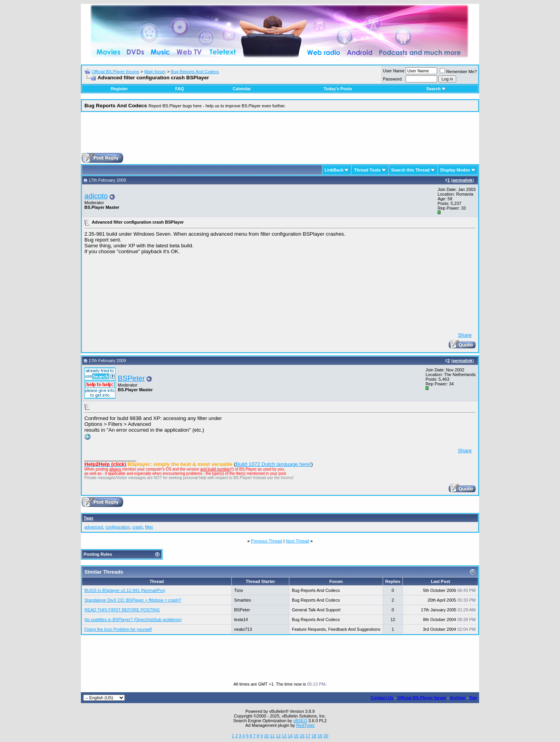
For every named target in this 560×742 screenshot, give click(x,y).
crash (137, 527)
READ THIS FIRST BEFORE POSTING (122, 610)
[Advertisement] (280, 135)
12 (278, 736)
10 (266, 736)
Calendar (242, 89)
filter (149, 527)
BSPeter (131, 378)
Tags (88, 518)
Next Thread (297, 541)
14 (290, 736)
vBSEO (300, 721)
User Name (394, 71)
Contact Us (382, 698)
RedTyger (306, 725)
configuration (118, 527)
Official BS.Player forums (115, 72)
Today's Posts (338, 89)
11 (272, 736)
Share (465, 335)
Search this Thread (410, 170)
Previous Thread (267, 541)
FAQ (179, 89)
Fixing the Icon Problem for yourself (118, 629)
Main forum (155, 72)
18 (314, 736)
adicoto (96, 196)
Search (436, 89)
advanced (94, 527)
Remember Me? (458, 72)
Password (392, 79)
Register (119, 89)
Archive (458, 698)
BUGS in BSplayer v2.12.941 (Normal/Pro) (125, 590)
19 (320, 736)
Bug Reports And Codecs (195, 72)
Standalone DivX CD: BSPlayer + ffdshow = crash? (133, 600)
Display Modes (455, 170)
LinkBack (334, 170)
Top (473, 698)
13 (284, 736)
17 (308, 736)
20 (326, 736)
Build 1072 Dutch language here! (273, 464)
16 (302, 736)
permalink (462, 180)
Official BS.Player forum (422, 698)
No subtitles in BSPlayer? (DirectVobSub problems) (133, 619)
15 (296, 736)
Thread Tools (367, 170)
